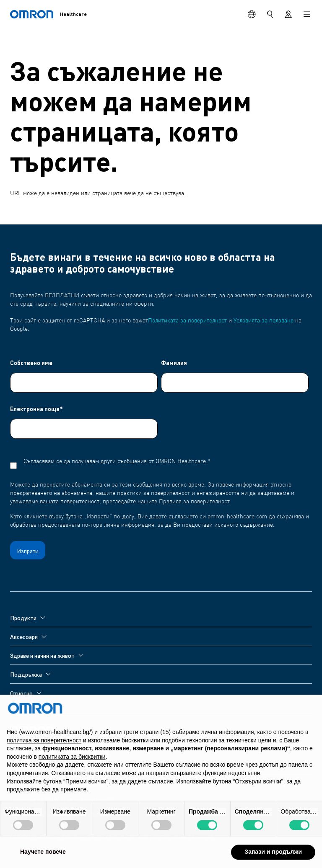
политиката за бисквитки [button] (72, 775)
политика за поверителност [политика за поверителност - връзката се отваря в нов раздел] (44, 759)
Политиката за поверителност (187, 321)
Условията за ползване (264, 321)
